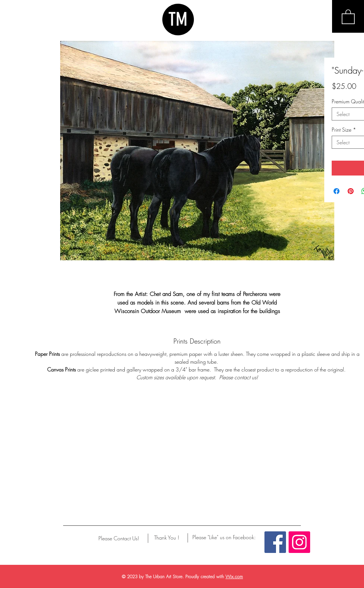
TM (178, 19)
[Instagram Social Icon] (299, 542)
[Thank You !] (167, 538)
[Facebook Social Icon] (275, 542)
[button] (348, 16)
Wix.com (234, 577)
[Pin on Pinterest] (351, 191)
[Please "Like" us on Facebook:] (224, 537)
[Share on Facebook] (337, 191)
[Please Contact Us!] (119, 538)
